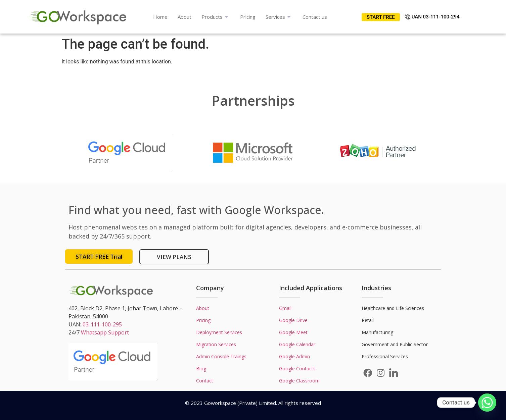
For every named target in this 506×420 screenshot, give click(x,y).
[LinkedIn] (394, 373)
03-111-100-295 (102, 324)
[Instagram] (381, 373)
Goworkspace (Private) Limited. (241, 403)
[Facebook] (368, 373)
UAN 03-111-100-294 (432, 17)
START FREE (381, 17)
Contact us (315, 17)
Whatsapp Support (105, 332)
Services (279, 17)
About (185, 17)
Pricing (248, 17)
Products (216, 17)
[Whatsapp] (487, 403)
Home (160, 17)
